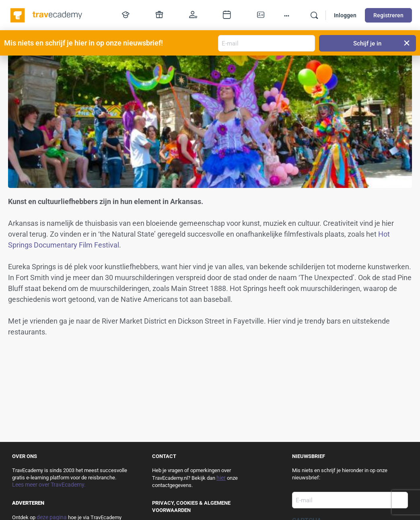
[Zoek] (314, 15)
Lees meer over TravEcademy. (49, 485)
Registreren (388, 15)
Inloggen (345, 15)
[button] (407, 43)
